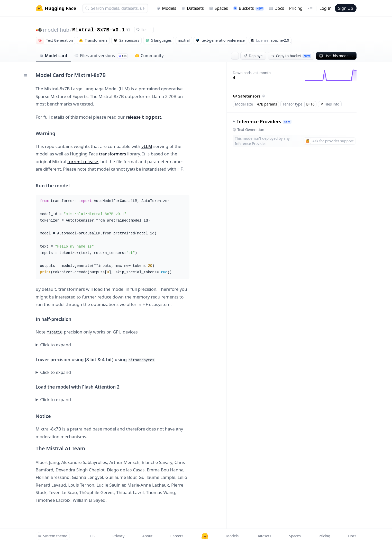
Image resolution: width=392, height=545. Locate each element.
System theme (53, 536)
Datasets (193, 8)
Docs (276, 8)
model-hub (56, 30)
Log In (326, 8)
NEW (287, 122)
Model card (53, 56)
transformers (113, 154)
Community (149, 56)
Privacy (118, 536)
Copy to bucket (291, 56)
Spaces (218, 8)
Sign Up (345, 8)
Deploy (254, 56)
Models (166, 8)
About (148, 536)
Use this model (337, 56)
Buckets (248, 8)
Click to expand (56, 345)
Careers (177, 536)
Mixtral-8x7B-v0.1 (98, 30)
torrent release (83, 161)
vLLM (147, 146)
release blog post (143, 117)
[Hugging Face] (205, 536)
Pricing (296, 8)
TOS (91, 536)
